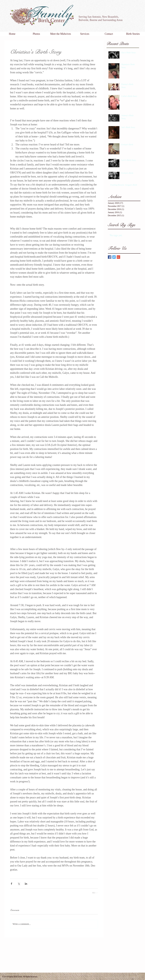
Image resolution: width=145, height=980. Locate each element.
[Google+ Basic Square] (118, 257)
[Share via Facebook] (11, 884)
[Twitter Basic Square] (114, 257)
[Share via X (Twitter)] (19, 884)
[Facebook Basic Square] (110, 257)
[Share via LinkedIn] (26, 884)
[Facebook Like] (133, 18)
